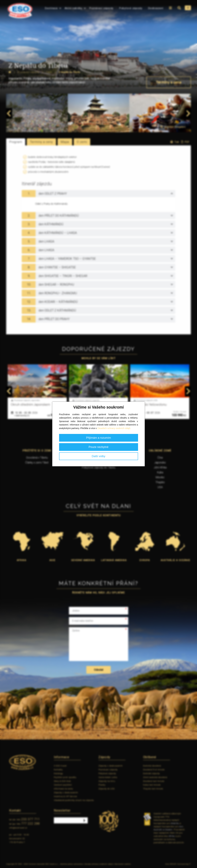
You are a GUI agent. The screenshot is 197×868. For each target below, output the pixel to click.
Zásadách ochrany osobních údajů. (114, 428)
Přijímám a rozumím (98, 438)
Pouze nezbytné (98, 447)
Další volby (98, 456)
